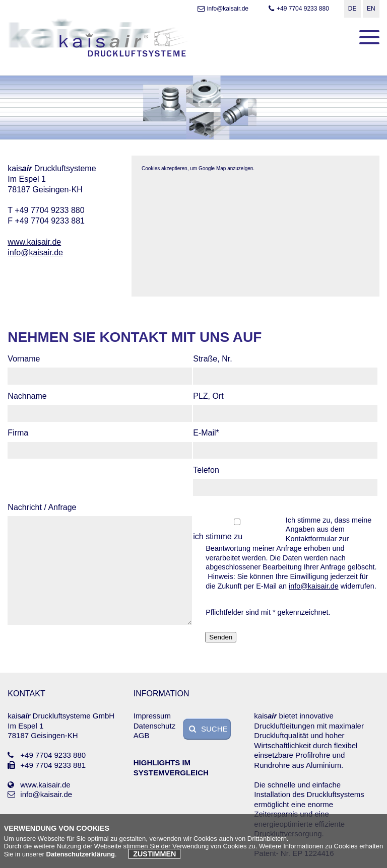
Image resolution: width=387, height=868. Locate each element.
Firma (18, 433)
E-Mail (211, 433)
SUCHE (207, 729)
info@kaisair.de (222, 9)
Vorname (24, 359)
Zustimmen (154, 854)
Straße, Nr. (212, 359)
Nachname (27, 396)
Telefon (206, 470)
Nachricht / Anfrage (42, 507)
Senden (221, 637)
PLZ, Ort (208, 396)
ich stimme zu (218, 536)
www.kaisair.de (34, 242)
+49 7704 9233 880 (298, 9)
